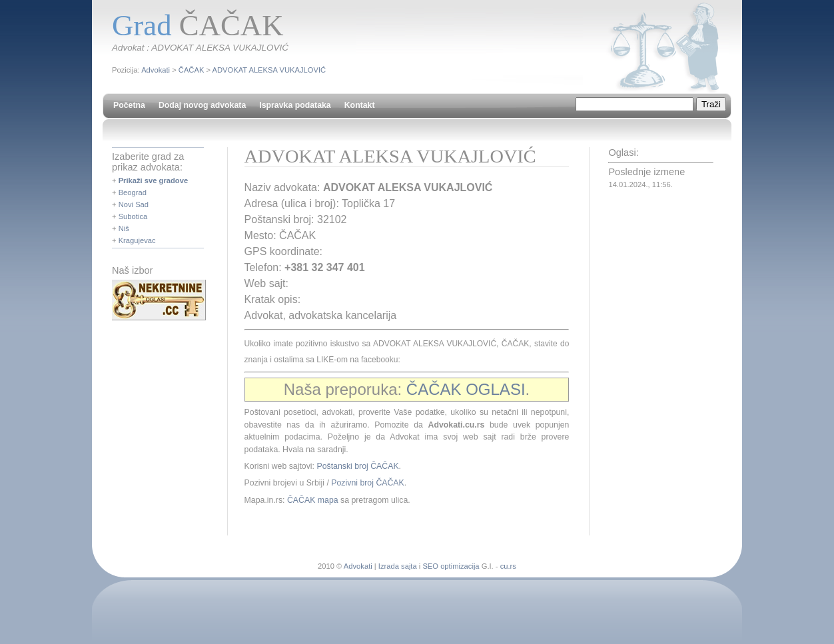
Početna (129, 105)
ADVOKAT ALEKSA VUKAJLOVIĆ (269, 70)
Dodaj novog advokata (202, 105)
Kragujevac (137, 240)
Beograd (133, 192)
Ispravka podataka (295, 105)
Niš (124, 228)
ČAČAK (192, 70)
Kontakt (360, 105)
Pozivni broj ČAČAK (367, 483)
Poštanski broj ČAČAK (357, 466)
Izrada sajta (398, 566)
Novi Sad (134, 204)
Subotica (133, 216)
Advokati (156, 70)
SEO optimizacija (451, 566)
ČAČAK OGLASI (466, 389)
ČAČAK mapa (313, 500)
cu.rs (508, 566)
